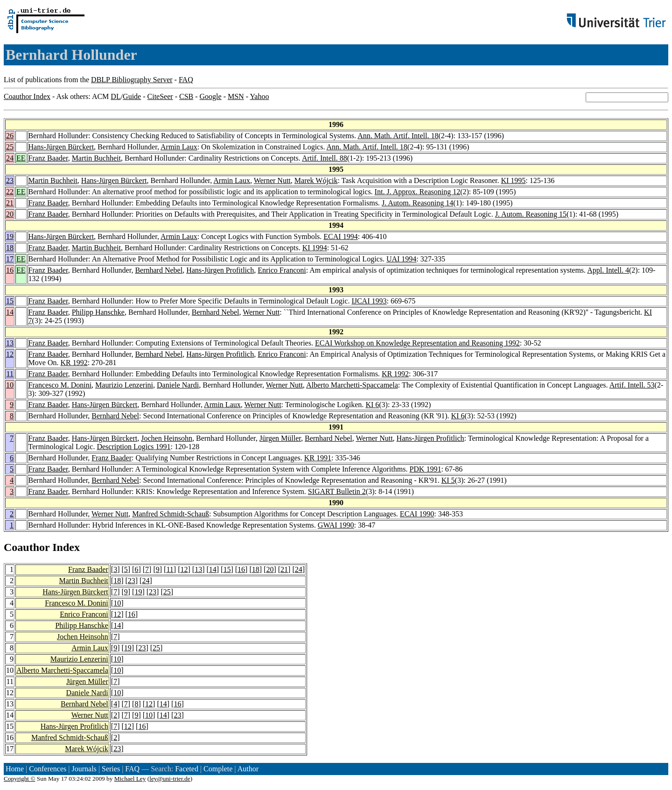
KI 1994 (315, 248)
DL (115, 96)
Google (211, 96)
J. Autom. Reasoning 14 (417, 203)
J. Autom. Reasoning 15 (531, 214)
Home (15, 769)
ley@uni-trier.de (170, 779)
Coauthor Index (27, 96)
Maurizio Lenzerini (124, 385)
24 (10, 158)
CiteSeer (160, 96)
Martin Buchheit (96, 158)
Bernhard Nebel (159, 270)
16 (10, 270)
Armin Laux (179, 147)
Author (248, 769)
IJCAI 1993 (369, 301)
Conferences (48, 769)
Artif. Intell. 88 (325, 158)
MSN (236, 96)
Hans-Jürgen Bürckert (61, 147)
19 (10, 236)
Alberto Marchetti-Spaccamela (352, 385)
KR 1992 (74, 363)
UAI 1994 (401, 259)
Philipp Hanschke (98, 312)
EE (21, 158)
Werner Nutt (272, 180)
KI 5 (448, 480)
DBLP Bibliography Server (132, 80)
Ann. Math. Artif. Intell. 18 (398, 136)
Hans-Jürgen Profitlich (220, 270)
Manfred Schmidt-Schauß (171, 514)
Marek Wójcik (316, 180)
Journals (84, 769)
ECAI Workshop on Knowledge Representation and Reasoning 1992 (417, 343)
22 (10, 192)
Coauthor (27, 547)
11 (10, 374)
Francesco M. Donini (60, 385)
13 (10, 343)
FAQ (186, 80)
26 (10, 136)
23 (10, 180)
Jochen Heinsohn (167, 438)
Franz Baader (48, 158)
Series (111, 769)
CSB (186, 96)
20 (10, 214)
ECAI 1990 (417, 514)
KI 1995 (513, 180)
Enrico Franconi (282, 270)
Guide (132, 96)
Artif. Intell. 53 (632, 385)
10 (10, 385)
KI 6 (372, 405)
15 (10, 301)
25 (10, 147)
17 (10, 259)
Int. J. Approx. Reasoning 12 (418, 192)
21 (10, 203)
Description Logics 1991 (133, 447)
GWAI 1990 (336, 525)
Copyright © (20, 779)
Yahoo (259, 96)
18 (10, 248)
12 (10, 354)
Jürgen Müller (280, 438)
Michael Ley (130, 779)
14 (10, 312)
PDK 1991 (425, 469)
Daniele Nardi (178, 385)
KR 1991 (318, 458)
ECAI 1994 (340, 236)
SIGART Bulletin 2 (337, 491)
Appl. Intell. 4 (608, 270)
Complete (218, 769)
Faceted (187, 769)
